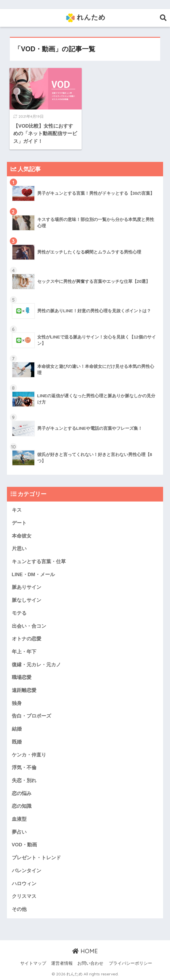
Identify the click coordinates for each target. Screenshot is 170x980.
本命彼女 (22, 536)
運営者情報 (62, 963)
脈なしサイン (27, 600)
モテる (19, 613)
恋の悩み (22, 793)
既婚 (17, 742)
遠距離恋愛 (24, 690)
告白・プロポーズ (31, 716)
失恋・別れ (24, 781)
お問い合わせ (90, 963)
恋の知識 (22, 806)
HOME (85, 951)
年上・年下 (24, 652)
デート (19, 523)
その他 (19, 909)
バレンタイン (27, 871)
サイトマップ (33, 963)
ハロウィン (24, 884)
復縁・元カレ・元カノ (36, 665)
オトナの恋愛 (27, 639)
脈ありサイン (27, 587)
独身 (17, 703)
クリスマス (24, 896)
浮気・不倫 (24, 768)
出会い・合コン (29, 626)
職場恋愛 (22, 677)
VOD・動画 (24, 845)
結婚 (17, 729)
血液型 (19, 819)
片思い (19, 549)
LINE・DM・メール (33, 575)
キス (17, 510)
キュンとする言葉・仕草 (39, 562)
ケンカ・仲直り (29, 755)
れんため (86, 18)
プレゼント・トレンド (36, 858)
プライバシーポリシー (130, 963)
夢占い (19, 832)
